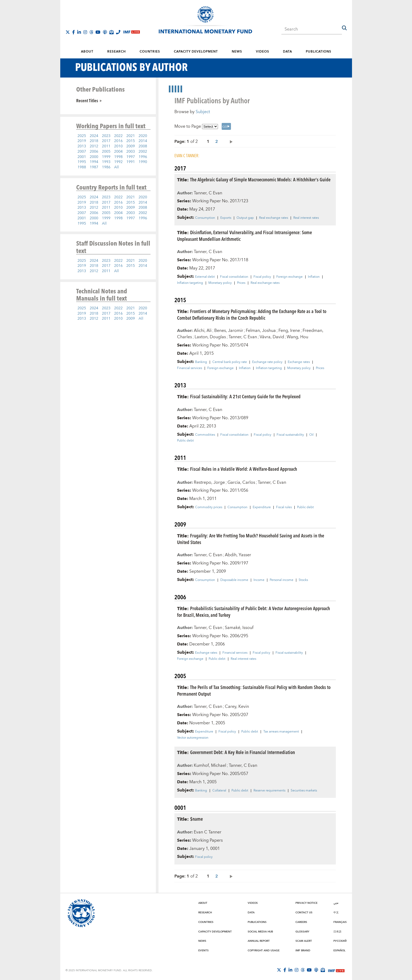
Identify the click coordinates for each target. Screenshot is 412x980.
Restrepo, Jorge (209, 482)
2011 (106, 146)
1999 (106, 157)
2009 (131, 146)
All (117, 167)
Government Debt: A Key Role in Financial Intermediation (243, 752)
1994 (94, 162)
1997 (131, 157)
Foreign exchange (289, 277)
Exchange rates (299, 362)
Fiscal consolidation (234, 277)
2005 (106, 152)
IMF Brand (303, 951)
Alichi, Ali (203, 331)
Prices (241, 283)
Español (339, 951)
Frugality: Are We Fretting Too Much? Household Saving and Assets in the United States (251, 539)
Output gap (245, 218)
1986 (106, 167)
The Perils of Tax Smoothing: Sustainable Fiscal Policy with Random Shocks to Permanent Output (254, 690)
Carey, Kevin (237, 707)
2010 (118, 146)
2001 (82, 157)
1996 (143, 157)
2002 (143, 152)
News (237, 52)
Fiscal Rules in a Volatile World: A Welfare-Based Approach (244, 469)
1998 (118, 157)
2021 (131, 136)
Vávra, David (272, 337)
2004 (118, 152)
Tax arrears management (281, 732)
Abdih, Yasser (238, 555)
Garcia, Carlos (241, 482)
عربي (336, 903)
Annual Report (259, 941)
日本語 (337, 932)
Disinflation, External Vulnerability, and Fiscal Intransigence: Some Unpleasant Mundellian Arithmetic (244, 236)
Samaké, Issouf (239, 628)
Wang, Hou (297, 337)
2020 (143, 136)
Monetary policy (220, 283)
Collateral (219, 791)
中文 (336, 913)
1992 (118, 162)
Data (287, 52)
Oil (311, 435)
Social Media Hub (260, 932)
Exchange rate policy (267, 362)
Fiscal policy (262, 277)
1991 (131, 162)
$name (196, 819)
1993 (106, 162)
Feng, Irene (289, 331)
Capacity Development (196, 52)
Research (117, 52)
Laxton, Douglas (210, 337)
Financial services (190, 368)
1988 (82, 167)
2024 (94, 136)
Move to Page (188, 126)
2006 (94, 152)
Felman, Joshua (261, 331)
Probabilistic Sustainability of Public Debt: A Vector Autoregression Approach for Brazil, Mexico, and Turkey (254, 611)
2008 (143, 146)
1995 (82, 162)
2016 (118, 141)
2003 (131, 152)
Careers (301, 922)
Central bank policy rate (230, 362)
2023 (106, 136)
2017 (106, 141)
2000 (94, 157)
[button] (344, 28)
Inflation (314, 277)
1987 (94, 167)
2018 (94, 141)
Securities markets (304, 791)
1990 (143, 162)
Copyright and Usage (264, 951)
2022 (118, 136)
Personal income (282, 580)
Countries (150, 52)
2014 (143, 141)
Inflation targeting (190, 283)
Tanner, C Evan (208, 193)
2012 (94, 146)
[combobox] (312, 28)
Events (203, 951)
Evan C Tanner (208, 832)
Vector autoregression (193, 738)
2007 (82, 152)
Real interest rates (306, 218)
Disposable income (234, 580)
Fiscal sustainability (290, 435)
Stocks (303, 580)
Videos (263, 52)
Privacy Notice (306, 903)
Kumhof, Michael (210, 765)
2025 (82, 136)
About (87, 52)
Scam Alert (304, 941)
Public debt (185, 441)
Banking (201, 362)
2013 (82, 146)
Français (340, 922)
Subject (203, 112)
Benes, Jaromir (229, 331)
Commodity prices (209, 507)
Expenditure (262, 507)
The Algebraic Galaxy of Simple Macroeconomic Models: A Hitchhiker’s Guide (260, 179)
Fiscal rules (284, 507)
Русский (340, 941)
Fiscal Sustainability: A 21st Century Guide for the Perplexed (245, 396)
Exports (226, 218)
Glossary (302, 932)
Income (259, 580)
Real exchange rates (274, 218)
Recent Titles (87, 100)
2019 (82, 141)
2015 (131, 141)
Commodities (205, 435)
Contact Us (304, 913)
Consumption (205, 218)
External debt (205, 277)
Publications (319, 52)
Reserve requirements (269, 791)
